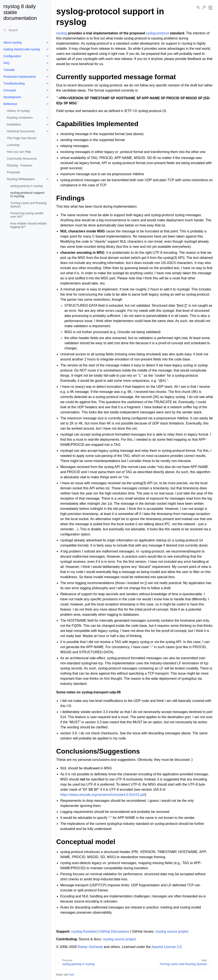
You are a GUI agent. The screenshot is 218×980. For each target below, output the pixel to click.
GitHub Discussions (114, 931)
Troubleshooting (14, 83)
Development (12, 97)
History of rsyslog (18, 111)
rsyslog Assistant (84, 931)
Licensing (13, 145)
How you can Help (19, 152)
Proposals (13, 172)
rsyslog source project (172, 931)
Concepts (10, 90)
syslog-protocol (157, 33)
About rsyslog (12, 42)
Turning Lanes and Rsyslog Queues (28, 205)
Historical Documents (21, 131)
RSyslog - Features (20, 165)
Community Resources (22, 159)
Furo (71, 975)
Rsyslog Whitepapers (21, 179)
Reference (10, 104)
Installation (14, 124)
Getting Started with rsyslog (22, 49)
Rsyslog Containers (20, 118)
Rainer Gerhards (90, 947)
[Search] (25, 30)
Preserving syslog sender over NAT (27, 215)
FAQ (6, 63)
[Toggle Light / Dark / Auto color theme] (204, 8)
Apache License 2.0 (167, 947)
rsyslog (62, 33)
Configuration (12, 56)
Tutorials (9, 70)
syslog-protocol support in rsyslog (27, 194)
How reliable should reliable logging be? (28, 225)
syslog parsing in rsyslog (27, 186)
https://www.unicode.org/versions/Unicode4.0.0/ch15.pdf (103, 795)
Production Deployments (20, 77)
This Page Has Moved (22, 138)
